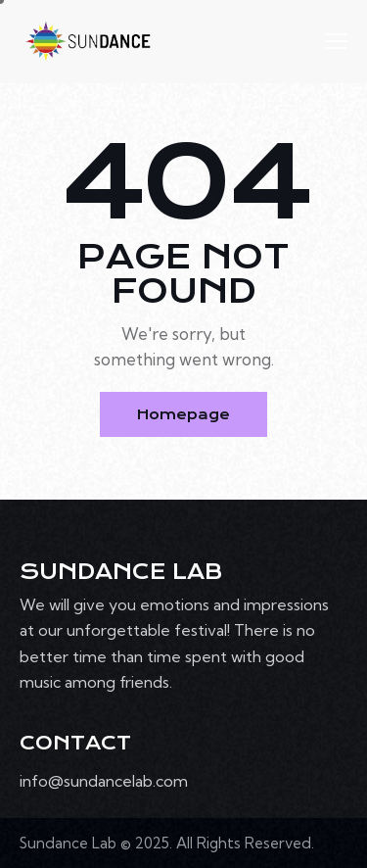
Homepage (183, 414)
